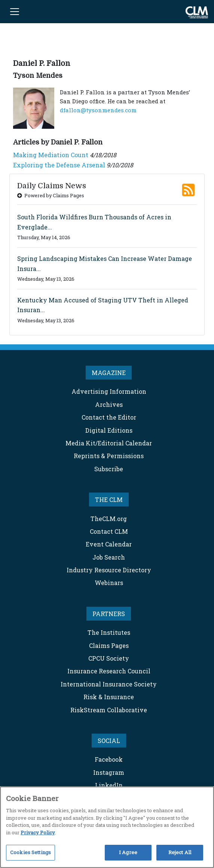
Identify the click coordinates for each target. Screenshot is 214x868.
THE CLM (109, 500)
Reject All (180, 852)
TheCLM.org (109, 519)
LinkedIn (109, 785)
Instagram (109, 772)
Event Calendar (109, 544)
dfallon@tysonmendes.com (98, 110)
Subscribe (109, 469)
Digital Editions (109, 430)
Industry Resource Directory (109, 570)
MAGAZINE (109, 373)
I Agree (128, 852)
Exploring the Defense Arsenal (59, 165)
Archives (109, 404)
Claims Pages (109, 645)
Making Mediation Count (51, 155)
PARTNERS (109, 614)
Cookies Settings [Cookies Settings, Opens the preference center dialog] (30, 852)
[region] (107, 827)
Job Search (109, 557)
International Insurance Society (109, 684)
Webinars (109, 583)
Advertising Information (109, 391)
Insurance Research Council (109, 671)
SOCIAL (109, 741)
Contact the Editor (109, 417)
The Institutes (109, 632)
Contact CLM (109, 531)
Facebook (109, 759)
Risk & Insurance (109, 697)
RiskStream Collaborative (109, 710)
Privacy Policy (38, 832)
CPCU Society (109, 658)
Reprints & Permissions (109, 456)
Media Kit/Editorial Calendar (109, 443)
